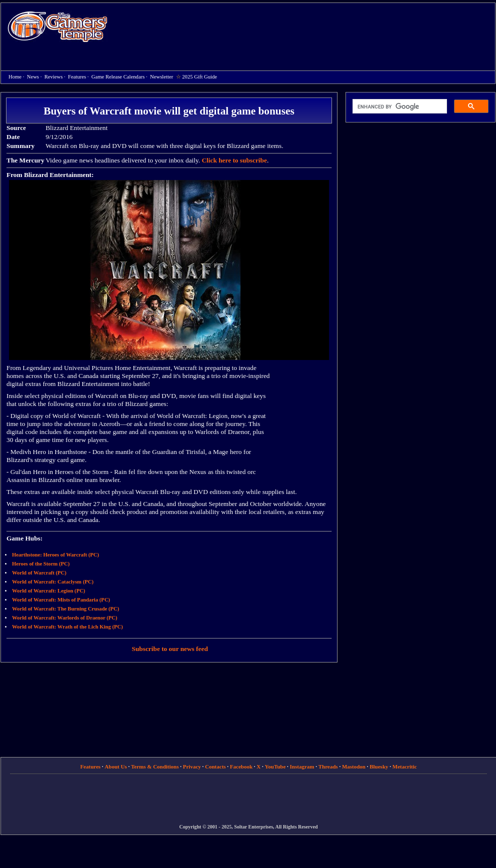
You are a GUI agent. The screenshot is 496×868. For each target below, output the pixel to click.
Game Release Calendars (118, 77)
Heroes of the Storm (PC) (41, 564)
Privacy (192, 766)
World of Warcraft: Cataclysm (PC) (53, 582)
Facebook (241, 766)
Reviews (54, 77)
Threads (328, 766)
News (33, 77)
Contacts (215, 766)
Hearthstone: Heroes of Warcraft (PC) (55, 555)
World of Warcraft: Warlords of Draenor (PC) (65, 618)
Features (77, 77)
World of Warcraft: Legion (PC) (48, 591)
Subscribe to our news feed (170, 649)
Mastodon (354, 766)
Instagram (302, 766)
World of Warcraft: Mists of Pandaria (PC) (61, 600)
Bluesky (379, 766)
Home (57, 26)
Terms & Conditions (155, 766)
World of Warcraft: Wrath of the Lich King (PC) (67, 627)
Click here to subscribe (234, 160)
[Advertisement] (289, 75)
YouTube (275, 766)
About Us (115, 766)
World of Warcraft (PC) (39, 573)
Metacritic (405, 766)
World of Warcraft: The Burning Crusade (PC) (65, 609)
